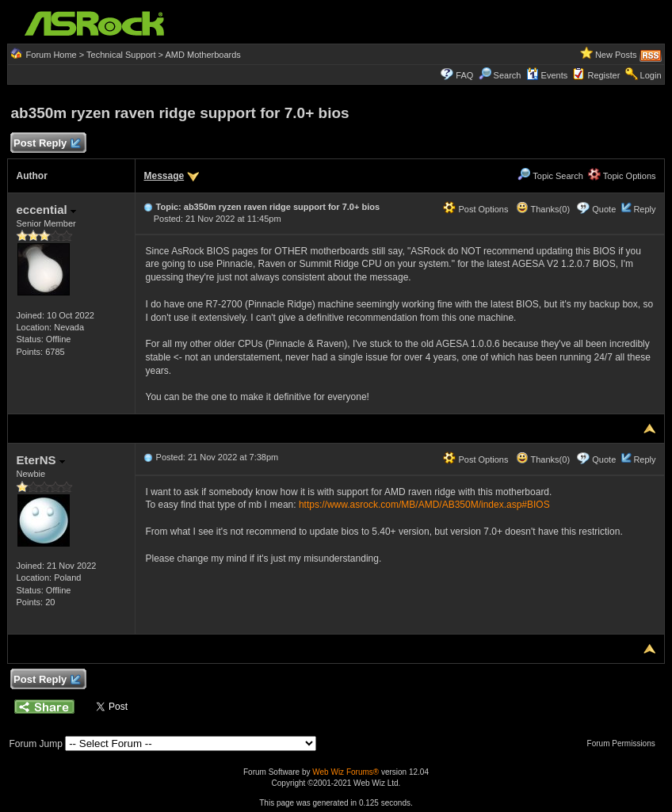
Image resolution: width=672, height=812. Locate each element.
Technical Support (121, 55)
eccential (46, 210)
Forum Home (52, 55)
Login (651, 75)
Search (508, 75)
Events (547, 75)
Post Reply (46, 144)
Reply (644, 209)
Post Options (475, 209)
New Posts (616, 55)
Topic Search (550, 176)
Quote (604, 209)
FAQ (464, 75)
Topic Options (622, 176)
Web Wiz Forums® (346, 772)
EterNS (40, 460)
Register (603, 75)
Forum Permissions (625, 743)
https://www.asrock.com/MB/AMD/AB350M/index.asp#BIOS (424, 505)
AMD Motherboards (202, 55)
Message (164, 176)
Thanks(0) (543, 209)
